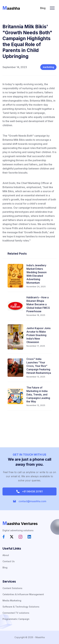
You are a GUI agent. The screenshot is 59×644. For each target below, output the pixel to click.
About (6, 555)
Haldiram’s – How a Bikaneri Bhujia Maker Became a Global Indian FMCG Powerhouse (38, 304)
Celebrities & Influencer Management (23, 594)
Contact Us (9, 561)
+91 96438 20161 (29, 491)
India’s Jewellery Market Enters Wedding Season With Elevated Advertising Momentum (37, 274)
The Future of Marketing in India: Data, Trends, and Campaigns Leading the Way (38, 394)
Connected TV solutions (16, 613)
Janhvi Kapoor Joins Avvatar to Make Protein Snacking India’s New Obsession (38, 335)
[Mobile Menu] (52, 8)
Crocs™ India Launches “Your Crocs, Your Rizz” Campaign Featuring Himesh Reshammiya (39, 366)
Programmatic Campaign (16, 619)
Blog (43, 8)
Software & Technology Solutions (21, 607)
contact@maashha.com (30, 501)
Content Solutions (12, 588)
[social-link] (4, 537)
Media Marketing (12, 600)
